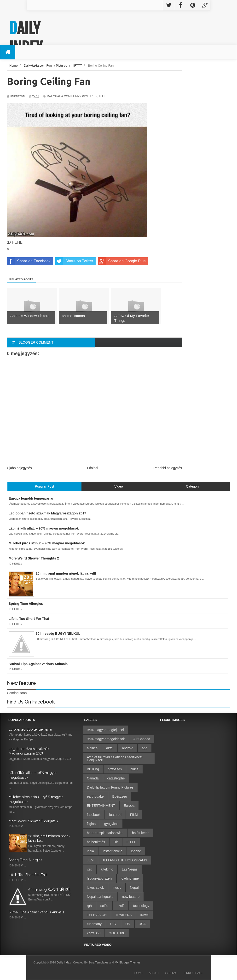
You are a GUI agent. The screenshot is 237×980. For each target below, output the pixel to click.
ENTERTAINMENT (101, 806)
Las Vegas (130, 869)
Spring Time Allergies (25, 860)
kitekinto (107, 869)
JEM (90, 860)
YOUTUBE (117, 933)
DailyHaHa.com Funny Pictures (72, 96)
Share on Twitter (74, 261)
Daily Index (26, 38)
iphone (136, 851)
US (128, 924)
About (154, 973)
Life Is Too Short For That (28, 875)
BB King (93, 769)
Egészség (120, 796)
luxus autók (95, 888)
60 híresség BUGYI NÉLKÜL (50, 890)
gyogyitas (111, 824)
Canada (93, 778)
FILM (134, 815)
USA (142, 924)
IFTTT (103, 96)
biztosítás (115, 769)
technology (141, 906)
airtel (110, 748)
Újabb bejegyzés (19, 468)
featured (115, 815)
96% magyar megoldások (106, 739)
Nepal (134, 888)
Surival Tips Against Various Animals (36, 912)
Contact (172, 973)
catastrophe (116, 778)
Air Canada (142, 739)
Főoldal (92, 468)
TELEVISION (97, 915)
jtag (90, 869)
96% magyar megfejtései (105, 730)
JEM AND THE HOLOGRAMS (125, 860)
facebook (94, 815)
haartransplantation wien (105, 833)
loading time (130, 878)
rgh (89, 906)
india (91, 851)
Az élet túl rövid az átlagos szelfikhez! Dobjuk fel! (115, 759)
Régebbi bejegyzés (168, 468)
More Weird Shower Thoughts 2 (34, 821)
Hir (116, 842)
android (128, 748)
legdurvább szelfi (100, 878)
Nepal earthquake (100, 897)
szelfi (121, 906)
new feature (131, 897)
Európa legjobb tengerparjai (30, 729)
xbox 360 (94, 933)
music (117, 888)
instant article (112, 851)
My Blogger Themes (128, 963)
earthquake (95, 796)
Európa (129, 806)
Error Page (194, 973)
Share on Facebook (29, 261)
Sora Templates (98, 963)
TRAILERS (123, 915)
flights (91, 824)
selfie (104, 906)
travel (144, 915)
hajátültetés (141, 833)
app (145, 748)
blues (134, 769)
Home (139, 973)
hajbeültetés (96, 842)
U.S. (113, 924)
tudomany (94, 924)
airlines (92, 748)
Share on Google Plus (122, 261)
